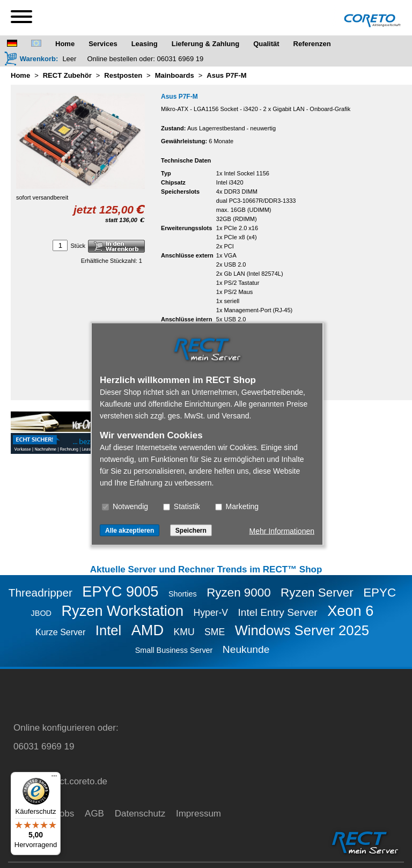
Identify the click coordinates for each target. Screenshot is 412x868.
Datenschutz (140, 814)
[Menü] (54, 778)
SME (215, 632)
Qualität (266, 44)
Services (103, 44)
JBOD (41, 613)
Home (65, 44)
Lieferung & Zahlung (205, 44)
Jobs (64, 814)
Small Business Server (174, 650)
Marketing (237, 506)
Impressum (198, 814)
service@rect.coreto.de (60, 781)
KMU (184, 632)
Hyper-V (211, 613)
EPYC (380, 593)
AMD (148, 630)
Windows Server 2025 (302, 630)
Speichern (191, 531)
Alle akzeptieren (130, 531)
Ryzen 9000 (239, 593)
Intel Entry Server (278, 612)
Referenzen (312, 44)
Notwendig (125, 506)
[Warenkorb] (31, 58)
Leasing (145, 44)
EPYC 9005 (120, 591)
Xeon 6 (350, 611)
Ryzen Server (317, 593)
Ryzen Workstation (122, 611)
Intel (108, 630)
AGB (94, 814)
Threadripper (41, 593)
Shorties (183, 594)
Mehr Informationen (282, 531)
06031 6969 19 (181, 59)
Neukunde (246, 649)
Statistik (182, 506)
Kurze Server (60, 632)
